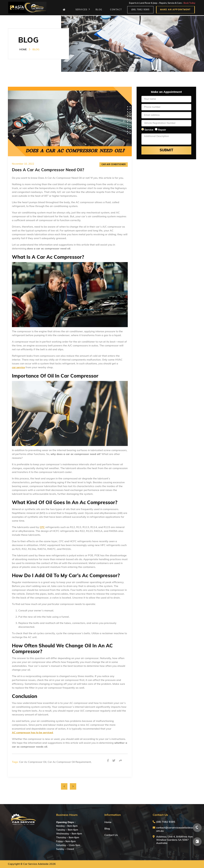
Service (149, 130)
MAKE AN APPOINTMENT (175, 10)
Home (108, 822)
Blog (107, 829)
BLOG (100, 10)
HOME (23, 50)
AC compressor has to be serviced (32, 733)
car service (18, 368)
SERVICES (83, 10)
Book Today (189, 3)
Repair (162, 130)
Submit (166, 150)
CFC (42, 527)
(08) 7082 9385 (140, 10)
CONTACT (116, 10)
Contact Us (111, 835)
